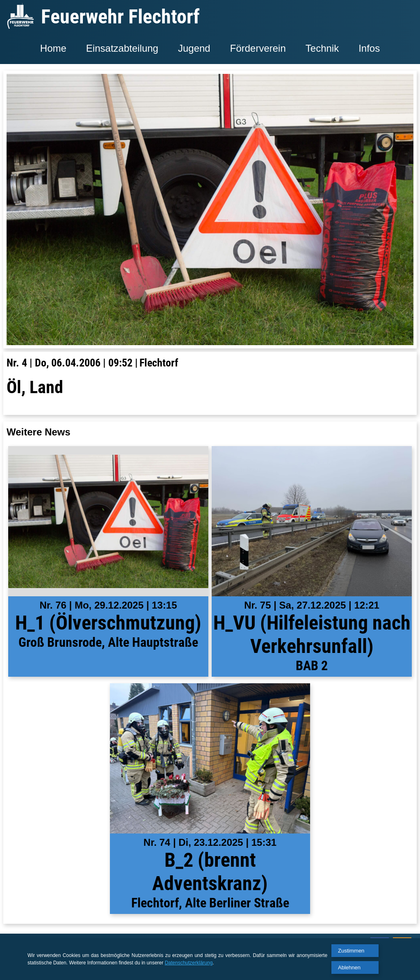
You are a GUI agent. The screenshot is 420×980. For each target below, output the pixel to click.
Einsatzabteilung (122, 48)
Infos (369, 48)
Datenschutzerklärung (189, 963)
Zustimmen (351, 951)
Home (53, 48)
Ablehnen (349, 967)
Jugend (194, 48)
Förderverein (258, 48)
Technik (322, 48)
